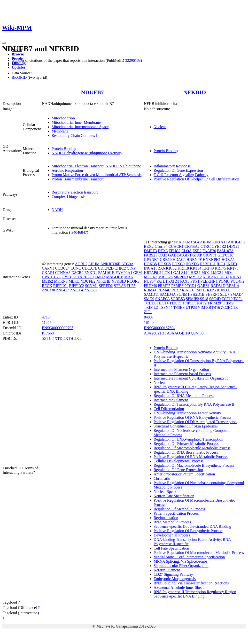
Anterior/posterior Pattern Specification (184, 474)
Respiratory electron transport (75, 192)
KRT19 (183, 268)
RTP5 (211, 290)
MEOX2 (151, 277)
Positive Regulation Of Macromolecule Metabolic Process (199, 553)
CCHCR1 (176, 246)
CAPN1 (48, 268)
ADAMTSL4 (189, 242)
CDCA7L (90, 268)
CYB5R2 (219, 246)
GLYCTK (225, 255)
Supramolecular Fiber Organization (181, 566)
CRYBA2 (192, 246)
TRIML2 (151, 307)
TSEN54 (166, 307)
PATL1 (162, 281)
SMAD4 (237, 294)
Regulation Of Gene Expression (178, 170)
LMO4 (227, 273)
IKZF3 (232, 264)
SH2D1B (198, 294)
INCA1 (150, 268)
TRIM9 (228, 303)
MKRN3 (61, 281)
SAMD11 (151, 294)
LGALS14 (179, 273)
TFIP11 (188, 303)
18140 (149, 322)
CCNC (76, 268)
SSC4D (215, 299)
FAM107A (225, 251)
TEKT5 (175, 303)
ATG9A (127, 264)
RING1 (188, 290)
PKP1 (195, 281)
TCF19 (227, 299)
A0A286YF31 (155, 333)
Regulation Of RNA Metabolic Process (184, 396)
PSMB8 (177, 286)
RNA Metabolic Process (172, 522)
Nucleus (160, 127)
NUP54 (150, 281)
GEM (138, 273)
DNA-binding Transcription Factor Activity (187, 413)
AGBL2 (81, 264)
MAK (129, 277)
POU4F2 (237, 281)
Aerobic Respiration (67, 170)
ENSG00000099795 (58, 328)
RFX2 (176, 290)
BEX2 (149, 246)
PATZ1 (174, 281)
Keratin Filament (167, 570)
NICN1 (236, 277)
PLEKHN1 (209, 281)
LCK (166, 273)
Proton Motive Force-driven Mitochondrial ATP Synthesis (97, 175)
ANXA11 (220, 242)
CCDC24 (62, 268)
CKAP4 (48, 273)
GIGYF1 (210, 255)
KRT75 (220, 268)
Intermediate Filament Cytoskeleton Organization (192, 378)
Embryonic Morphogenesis (175, 579)
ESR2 (197, 251)
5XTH (68, 338)
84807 (149, 317)
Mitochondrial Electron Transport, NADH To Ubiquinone (96, 166)
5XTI (79, 338)
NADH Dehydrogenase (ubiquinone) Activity (87, 153)
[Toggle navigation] (4, 43)
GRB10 (166, 260)
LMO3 (216, 273)
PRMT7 (164, 286)
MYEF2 (195, 277)
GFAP (197, 255)
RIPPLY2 (77, 286)
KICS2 (171, 268)
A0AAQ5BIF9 (178, 333)
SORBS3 (178, 299)
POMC (224, 281)
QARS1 (204, 286)
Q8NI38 (197, 333)
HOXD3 (192, 264)
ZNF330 (48, 290)
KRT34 (196, 268)
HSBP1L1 (208, 264)
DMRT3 (150, 251)
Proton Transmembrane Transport (78, 179)
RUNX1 (223, 290)
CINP (131, 268)
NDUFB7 (92, 92)
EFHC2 (174, 251)
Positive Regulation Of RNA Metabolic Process (190, 457)
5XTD (58, 338)
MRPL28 (165, 277)
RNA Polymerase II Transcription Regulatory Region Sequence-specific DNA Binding (195, 594)
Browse (18, 54)
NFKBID (195, 92)
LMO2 (100, 277)
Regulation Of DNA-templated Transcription (188, 439)
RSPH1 (200, 290)
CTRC (206, 246)
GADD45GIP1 (180, 255)
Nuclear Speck (165, 492)
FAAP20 (209, 251)
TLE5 (131, 286)
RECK (47, 286)
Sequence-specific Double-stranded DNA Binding (192, 526)
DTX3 (163, 251)
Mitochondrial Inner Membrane (76, 122)
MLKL (74, 281)
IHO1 (221, 264)
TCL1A (150, 303)
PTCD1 (190, 286)
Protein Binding (64, 149)
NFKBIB (104, 281)
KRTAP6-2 (153, 273)
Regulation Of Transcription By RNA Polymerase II (194, 404)
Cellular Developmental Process (178, 461)
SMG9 (149, 299)
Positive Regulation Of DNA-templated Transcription (195, 422)
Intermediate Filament (171, 400)
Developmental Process (172, 535)
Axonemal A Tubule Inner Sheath (179, 587)
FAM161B (106, 273)
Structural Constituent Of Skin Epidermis (186, 426)
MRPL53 (181, 277)
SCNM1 (91, 286)
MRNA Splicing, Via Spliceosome (180, 561)
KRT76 (233, 268)
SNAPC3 (163, 299)
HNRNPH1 (212, 260)
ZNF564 (77, 290)
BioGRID (19, 77)
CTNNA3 (63, 273)
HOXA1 (228, 260)
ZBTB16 (213, 307)
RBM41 (150, 290)
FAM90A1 (124, 273)
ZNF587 (91, 290)
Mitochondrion (63, 118)
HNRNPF (194, 260)
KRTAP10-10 (83, 277)
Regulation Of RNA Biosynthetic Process (186, 452)
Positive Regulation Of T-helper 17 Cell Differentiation (196, 179)
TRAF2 (201, 303)
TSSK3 (179, 307)
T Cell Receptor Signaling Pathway (181, 175)
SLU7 (225, 294)
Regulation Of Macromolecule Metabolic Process (192, 448)
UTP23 (191, 307)
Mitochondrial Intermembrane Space (80, 127)
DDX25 (233, 246)
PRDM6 (150, 286)
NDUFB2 (88, 281)
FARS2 (150, 255)
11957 (47, 322)
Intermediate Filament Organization (181, 369)
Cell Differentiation (169, 409)
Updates (18, 67)
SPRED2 (106, 286)
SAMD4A (168, 294)
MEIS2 (47, 281)
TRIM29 (214, 303)
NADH (57, 210)
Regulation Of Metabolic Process (179, 509)
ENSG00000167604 (160, 328)
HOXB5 (150, 264)
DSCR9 (77, 273)
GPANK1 (151, 260)
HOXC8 (164, 264)
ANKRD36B (110, 264)
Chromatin (162, 478)
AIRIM (94, 264)
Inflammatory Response (172, 166)
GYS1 (67, 277)
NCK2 (208, 277)
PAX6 (185, 281)
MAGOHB (115, 277)
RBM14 (233, 286)
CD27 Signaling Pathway (173, 574)
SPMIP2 (192, 299)
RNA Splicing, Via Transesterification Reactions (191, 583)
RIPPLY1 (61, 286)
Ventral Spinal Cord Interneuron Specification (189, 557)
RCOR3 (133, 281)
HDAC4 (179, 260)
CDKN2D (106, 268)
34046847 (79, 232)
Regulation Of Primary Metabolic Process (186, 444)
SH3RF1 (212, 294)
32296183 (133, 60)
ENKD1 (91, 273)
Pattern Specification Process (176, 513)
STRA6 (120, 286)
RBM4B (164, 290)
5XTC (47, 338)
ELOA (186, 251)
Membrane (60, 131)
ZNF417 (62, 290)
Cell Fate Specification (171, 548)
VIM (201, 307)
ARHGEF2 (237, 242)
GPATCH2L (51, 277)
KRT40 (208, 268)
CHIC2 (120, 268)
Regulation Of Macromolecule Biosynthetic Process (194, 465)
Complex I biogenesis (69, 197)
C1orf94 (161, 246)
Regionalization (166, 518)
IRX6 (161, 268)
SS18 (204, 299)
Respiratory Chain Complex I (74, 136)
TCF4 (238, 299)
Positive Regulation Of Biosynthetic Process (188, 531)
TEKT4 (163, 303)
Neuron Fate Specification (174, 496)
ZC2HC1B (229, 307)
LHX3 (193, 273)
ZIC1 (148, 312)
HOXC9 (178, 264)
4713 (46, 317)
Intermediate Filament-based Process (182, 374)
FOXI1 (162, 255)
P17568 (48, 333)
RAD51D (218, 286)
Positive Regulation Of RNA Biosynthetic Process (192, 417)
